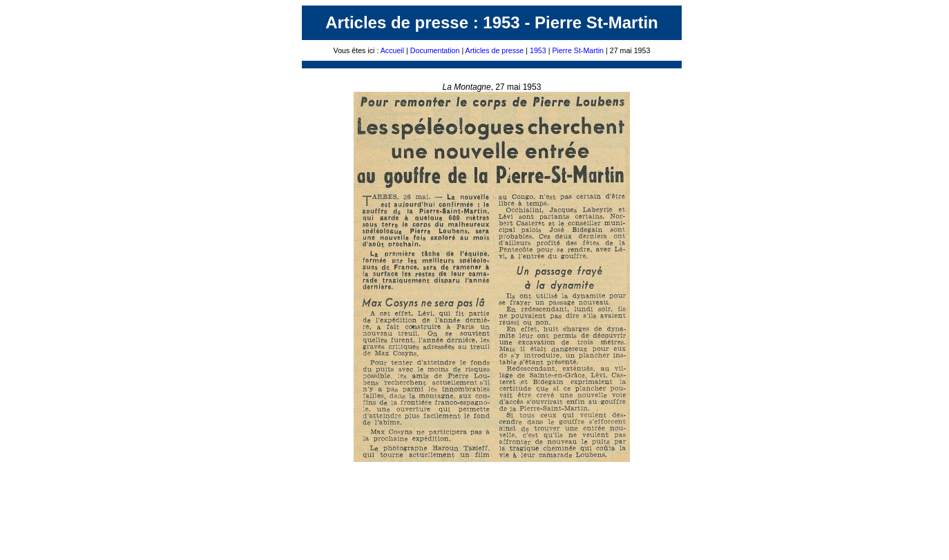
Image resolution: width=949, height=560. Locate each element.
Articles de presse (493, 50)
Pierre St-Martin (577, 50)
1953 (539, 50)
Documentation (435, 50)
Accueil (392, 50)
